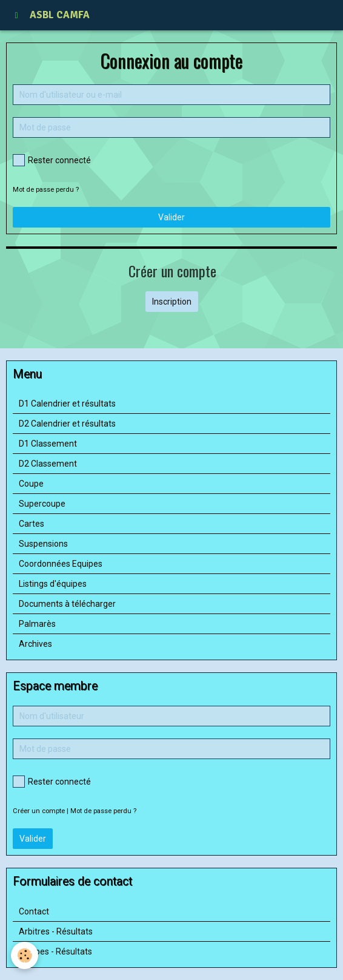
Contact (34, 911)
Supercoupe (42, 504)
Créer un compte (39, 811)
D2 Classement (48, 464)
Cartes (32, 524)
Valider (171, 217)
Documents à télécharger (67, 604)
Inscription (172, 302)
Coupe (31, 484)
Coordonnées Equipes (61, 564)
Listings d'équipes (53, 584)
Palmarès (37, 624)
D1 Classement (48, 444)
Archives (35, 644)
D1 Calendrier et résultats (67, 404)
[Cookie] (25, 955)
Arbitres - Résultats (56, 931)
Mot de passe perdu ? (46, 190)
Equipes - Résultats (55, 951)
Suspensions (43, 544)
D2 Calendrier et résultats (67, 424)
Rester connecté (52, 160)
